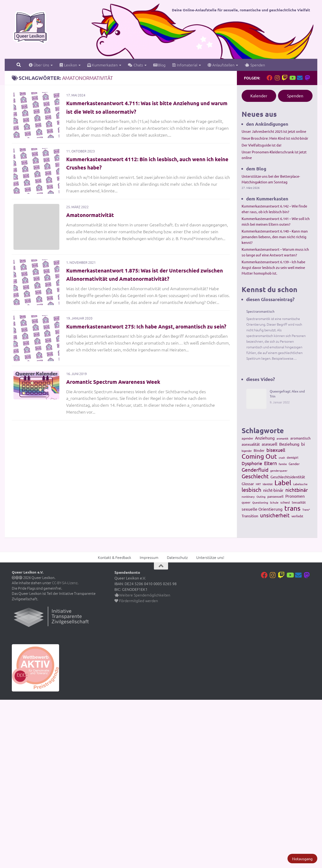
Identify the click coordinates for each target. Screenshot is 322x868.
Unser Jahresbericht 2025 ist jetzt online (274, 131)
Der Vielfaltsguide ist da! (261, 145)
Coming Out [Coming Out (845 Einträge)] (259, 456)
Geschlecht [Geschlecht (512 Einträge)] (255, 476)
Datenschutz (177, 557)
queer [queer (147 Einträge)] (246, 502)
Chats (135, 65)
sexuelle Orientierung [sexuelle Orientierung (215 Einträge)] (262, 509)
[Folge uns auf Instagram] (277, 78)
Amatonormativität (93, 217)
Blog (159, 65)
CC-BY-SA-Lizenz (65, 583)
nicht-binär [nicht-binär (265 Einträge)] (273, 490)
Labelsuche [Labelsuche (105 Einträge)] (300, 484)
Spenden (255, 65)
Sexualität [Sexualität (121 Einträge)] (299, 502)
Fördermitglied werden (136, 600)
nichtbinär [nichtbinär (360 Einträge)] (297, 490)
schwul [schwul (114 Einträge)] (285, 502)
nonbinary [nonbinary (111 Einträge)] (248, 497)
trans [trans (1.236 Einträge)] (292, 508)
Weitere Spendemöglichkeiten (142, 595)
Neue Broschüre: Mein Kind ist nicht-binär (275, 138)
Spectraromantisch (260, 311)
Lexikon (68, 65)
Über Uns (39, 65)
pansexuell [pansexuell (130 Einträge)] (275, 496)
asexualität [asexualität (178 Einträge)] (251, 444)
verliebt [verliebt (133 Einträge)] (297, 516)
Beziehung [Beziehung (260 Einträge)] (289, 444)
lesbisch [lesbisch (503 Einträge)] (251, 490)
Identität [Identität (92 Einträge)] (268, 484)
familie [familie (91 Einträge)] (283, 464)
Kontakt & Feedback (115, 557)
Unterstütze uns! (210, 557)
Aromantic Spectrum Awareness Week (118, 388)
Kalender (259, 96)
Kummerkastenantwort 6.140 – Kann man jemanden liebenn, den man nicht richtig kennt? (275, 237)
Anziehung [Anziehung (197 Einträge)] (265, 438)
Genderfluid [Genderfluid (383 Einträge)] (255, 470)
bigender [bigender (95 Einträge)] (247, 451)
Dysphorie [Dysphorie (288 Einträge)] (252, 463)
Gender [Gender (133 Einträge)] (294, 464)
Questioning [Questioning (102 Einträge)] (260, 502)
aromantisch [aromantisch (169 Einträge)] (300, 438)
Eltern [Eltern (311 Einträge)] (270, 463)
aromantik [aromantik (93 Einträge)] (283, 438)
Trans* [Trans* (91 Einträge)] (306, 510)
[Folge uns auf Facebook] (270, 78)
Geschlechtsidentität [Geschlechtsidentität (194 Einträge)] (288, 477)
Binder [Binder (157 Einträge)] (259, 450)
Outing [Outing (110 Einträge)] (261, 497)
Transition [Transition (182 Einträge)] (250, 516)
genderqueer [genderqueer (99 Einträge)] (279, 471)
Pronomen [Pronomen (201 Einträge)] (295, 496)
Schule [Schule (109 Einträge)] (274, 502)
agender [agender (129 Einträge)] (247, 438)
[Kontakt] (300, 78)
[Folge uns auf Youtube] (292, 78)
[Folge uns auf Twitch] (285, 78)
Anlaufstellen (221, 65)
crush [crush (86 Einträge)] (282, 458)
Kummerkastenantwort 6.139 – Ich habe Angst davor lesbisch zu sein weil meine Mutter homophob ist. (273, 267)
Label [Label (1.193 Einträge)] (283, 483)
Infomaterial (185, 65)
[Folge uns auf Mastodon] (307, 78)
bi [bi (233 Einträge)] (303, 444)
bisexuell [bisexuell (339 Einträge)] (276, 450)
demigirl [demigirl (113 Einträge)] (293, 457)
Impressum (149, 557)
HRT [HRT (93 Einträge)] (258, 484)
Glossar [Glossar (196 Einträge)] (248, 484)
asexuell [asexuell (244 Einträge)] (270, 444)
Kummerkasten (102, 65)
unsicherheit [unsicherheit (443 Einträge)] (275, 515)
